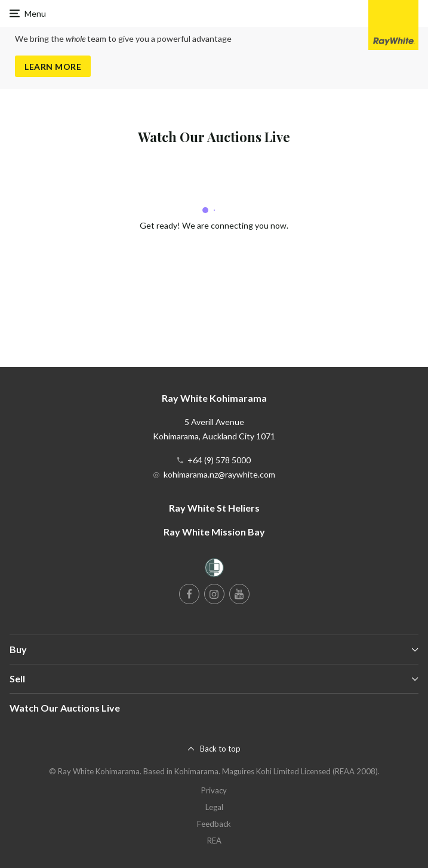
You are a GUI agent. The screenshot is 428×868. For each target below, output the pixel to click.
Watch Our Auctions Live (65, 708)
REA (214, 841)
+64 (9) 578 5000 (219, 460)
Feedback (214, 824)
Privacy (214, 790)
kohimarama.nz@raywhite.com (219, 474)
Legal (214, 807)
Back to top (220, 749)
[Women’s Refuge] (214, 570)
